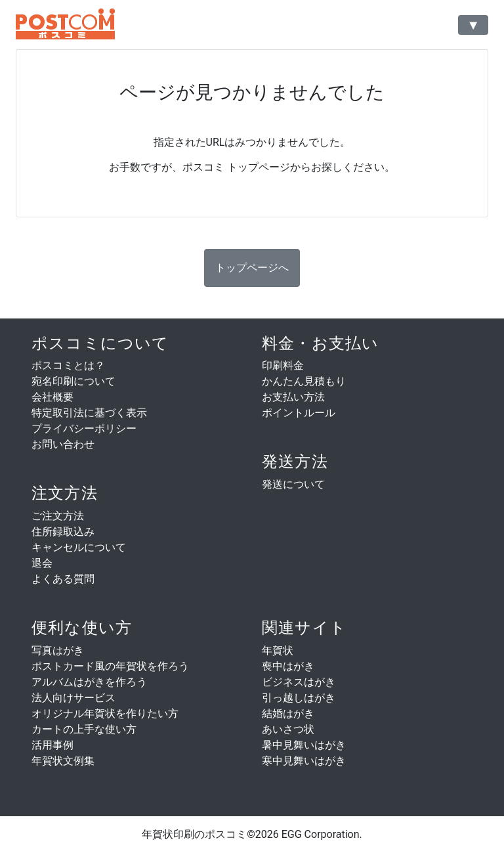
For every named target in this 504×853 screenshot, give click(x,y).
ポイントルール (299, 413)
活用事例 (52, 745)
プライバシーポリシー (84, 428)
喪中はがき (288, 666)
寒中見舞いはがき (304, 761)
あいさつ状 (288, 729)
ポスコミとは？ (68, 365)
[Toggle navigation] (473, 25)
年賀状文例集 (63, 761)
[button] (252, 268)
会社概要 (52, 397)
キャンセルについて (79, 547)
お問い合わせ (63, 444)
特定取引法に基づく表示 (89, 413)
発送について (293, 484)
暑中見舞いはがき (304, 745)
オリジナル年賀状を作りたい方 (105, 713)
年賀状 (278, 650)
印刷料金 (283, 365)
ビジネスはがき (299, 682)
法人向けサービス (73, 698)
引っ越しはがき (299, 698)
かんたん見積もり (304, 381)
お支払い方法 (293, 397)
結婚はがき (288, 713)
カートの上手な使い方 (84, 729)
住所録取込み (63, 532)
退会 (42, 563)
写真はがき (58, 650)
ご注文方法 (58, 516)
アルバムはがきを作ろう (89, 682)
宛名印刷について (73, 381)
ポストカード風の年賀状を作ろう (110, 666)
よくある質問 (63, 579)
